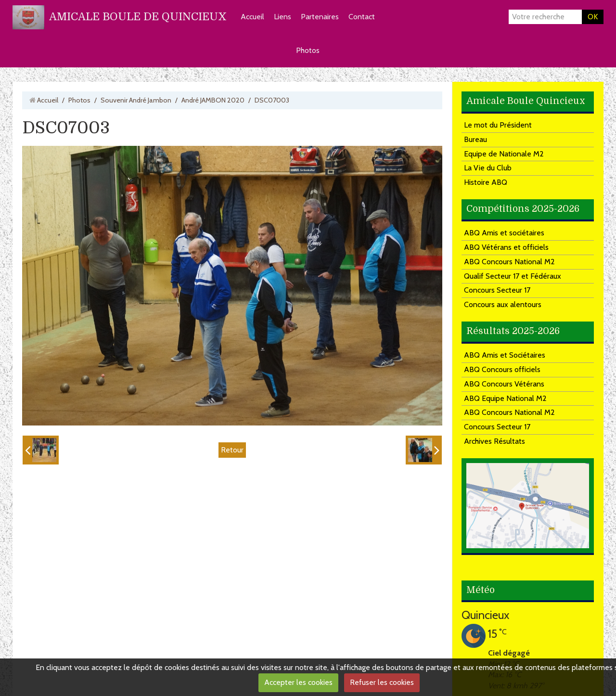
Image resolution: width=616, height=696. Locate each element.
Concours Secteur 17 (497, 290)
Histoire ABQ (486, 182)
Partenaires (320, 17)
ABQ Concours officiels (502, 369)
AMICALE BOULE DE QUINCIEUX (138, 17)
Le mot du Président (498, 125)
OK (593, 17)
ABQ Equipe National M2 (505, 398)
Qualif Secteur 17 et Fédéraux (513, 276)
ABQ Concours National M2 (509, 262)
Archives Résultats (494, 441)
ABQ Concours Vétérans (504, 384)
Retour (232, 450)
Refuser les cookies (382, 682)
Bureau (475, 139)
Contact (362, 17)
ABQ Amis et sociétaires (504, 233)
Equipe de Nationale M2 (504, 154)
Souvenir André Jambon (136, 100)
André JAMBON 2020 (213, 100)
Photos (308, 50)
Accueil (252, 17)
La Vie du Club (488, 168)
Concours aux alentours (503, 304)
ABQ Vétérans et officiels (506, 247)
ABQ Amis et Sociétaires (505, 355)
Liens (282, 17)
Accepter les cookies (298, 682)
